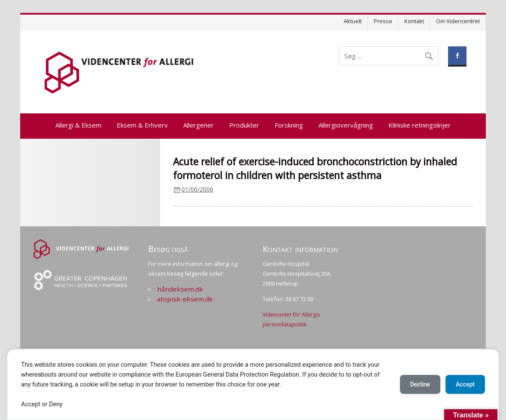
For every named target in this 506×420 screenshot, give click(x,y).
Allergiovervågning (346, 125)
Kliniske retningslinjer (420, 125)
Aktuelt (353, 21)
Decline (420, 384)
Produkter (244, 125)
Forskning (289, 125)
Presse (383, 21)
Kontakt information (300, 249)
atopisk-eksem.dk (185, 299)
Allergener (198, 125)
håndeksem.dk (180, 289)
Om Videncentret (458, 21)
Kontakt (414, 21)
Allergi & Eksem (78, 125)
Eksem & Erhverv (142, 125)
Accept (465, 384)
